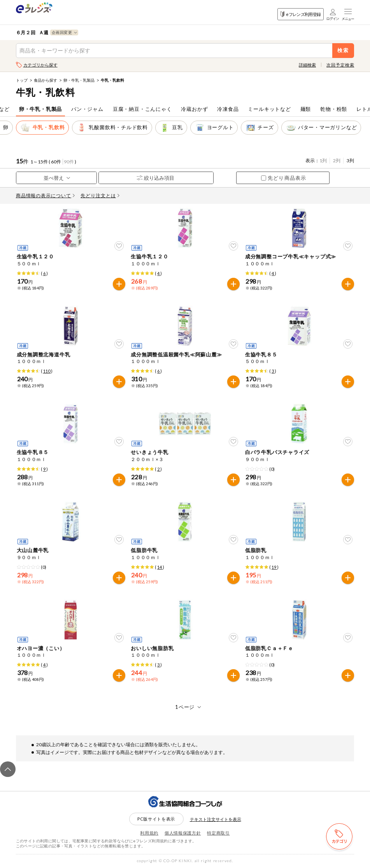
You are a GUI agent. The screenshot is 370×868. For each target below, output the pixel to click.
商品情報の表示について (46, 196)
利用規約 (149, 833)
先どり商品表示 (283, 178)
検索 (343, 50)
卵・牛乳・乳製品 (79, 80)
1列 (323, 160)
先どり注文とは (100, 196)
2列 (337, 160)
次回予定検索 (340, 65)
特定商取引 (218, 833)
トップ (22, 80)
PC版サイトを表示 (156, 819)
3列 (350, 160)
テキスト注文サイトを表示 (216, 819)
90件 (69, 162)
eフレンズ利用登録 (301, 14)
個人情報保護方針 (183, 833)
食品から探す (46, 80)
